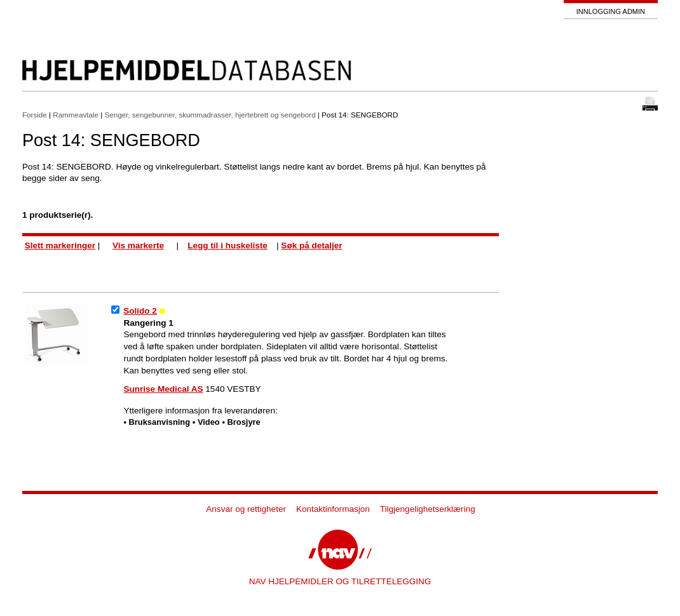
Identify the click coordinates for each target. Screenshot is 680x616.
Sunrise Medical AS (164, 389)
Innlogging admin (611, 11)
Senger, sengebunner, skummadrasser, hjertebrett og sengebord (211, 115)
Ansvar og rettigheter (246, 509)
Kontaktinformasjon (333, 509)
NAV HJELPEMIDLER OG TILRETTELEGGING (340, 581)
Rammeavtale (76, 115)
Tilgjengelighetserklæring (428, 509)
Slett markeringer (60, 245)
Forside (35, 115)
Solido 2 (140, 311)
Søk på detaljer (311, 245)
